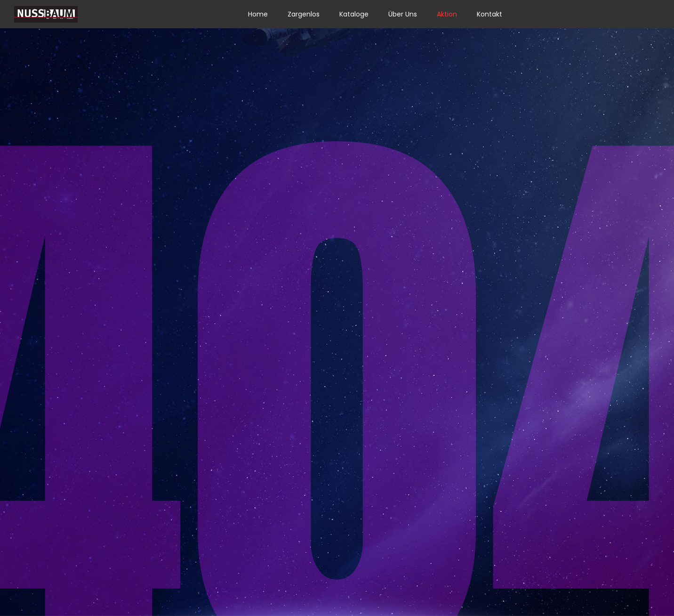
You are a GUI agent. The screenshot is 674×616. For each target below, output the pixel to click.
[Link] (46, 14)
